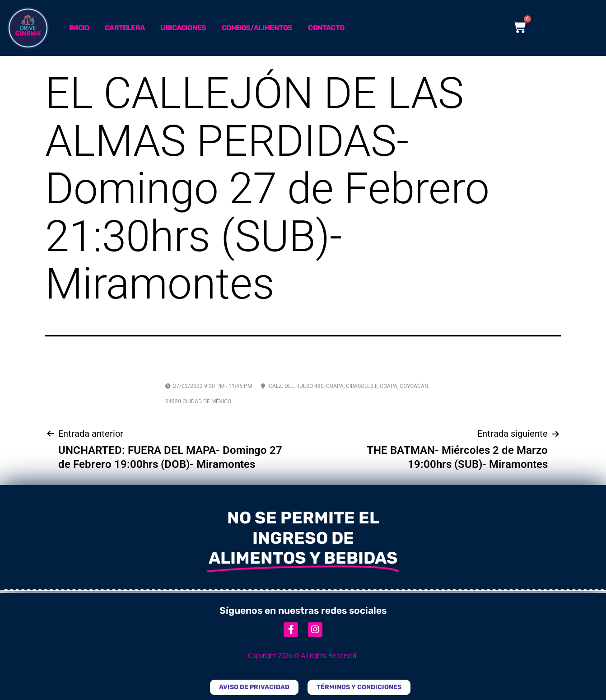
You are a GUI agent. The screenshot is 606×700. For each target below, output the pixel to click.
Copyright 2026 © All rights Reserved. (303, 656)
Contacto (326, 28)
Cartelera (125, 28)
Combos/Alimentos (257, 28)
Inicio (79, 28)
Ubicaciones (183, 28)
